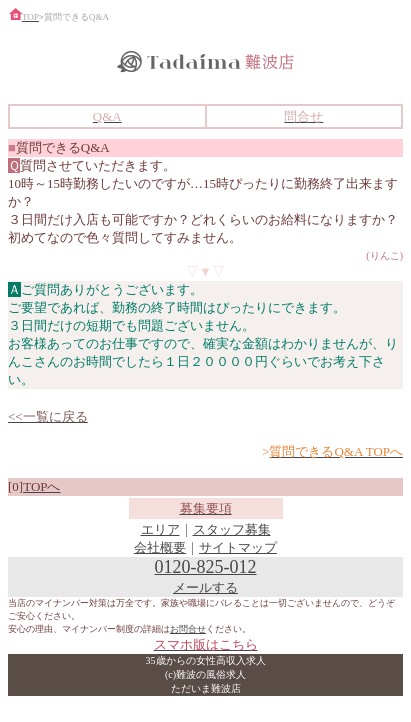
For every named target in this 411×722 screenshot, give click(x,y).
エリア (160, 529)
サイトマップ (238, 547)
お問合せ (188, 629)
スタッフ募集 (232, 529)
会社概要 (160, 547)
